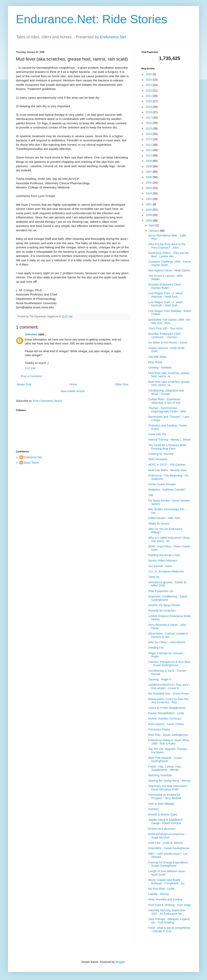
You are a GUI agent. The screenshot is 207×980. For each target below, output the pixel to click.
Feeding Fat (156, 648)
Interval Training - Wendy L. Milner (169, 440)
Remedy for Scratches (162, 611)
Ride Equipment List (161, 591)
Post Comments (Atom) (47, 401)
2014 (149, 134)
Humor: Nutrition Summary (165, 719)
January (154, 231)
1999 (149, 215)
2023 (149, 85)
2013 (149, 139)
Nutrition (153, 809)
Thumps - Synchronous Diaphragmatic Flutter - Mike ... (169, 410)
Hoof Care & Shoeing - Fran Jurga (169, 905)
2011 (149, 150)
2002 (149, 199)
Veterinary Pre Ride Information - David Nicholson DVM (169, 788)
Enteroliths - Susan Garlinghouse (169, 848)
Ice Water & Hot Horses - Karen (168, 342)
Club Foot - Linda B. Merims (166, 843)
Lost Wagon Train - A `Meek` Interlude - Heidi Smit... (166, 295)
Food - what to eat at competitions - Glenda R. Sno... (169, 929)
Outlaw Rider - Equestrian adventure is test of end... (165, 401)
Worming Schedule (160, 775)
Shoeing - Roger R (160, 679)
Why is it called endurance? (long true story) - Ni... (169, 539)
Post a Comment (31, 376)
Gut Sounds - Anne (160, 566)
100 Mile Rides (158, 357)
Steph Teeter (31, 463)
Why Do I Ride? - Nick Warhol (167, 642)
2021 (149, 96)
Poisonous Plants (159, 729)
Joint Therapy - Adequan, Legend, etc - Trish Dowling (169, 921)
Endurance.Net (113, 37)
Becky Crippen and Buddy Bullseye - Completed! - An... (167, 882)
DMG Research (158, 459)
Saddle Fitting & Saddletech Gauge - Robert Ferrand (166, 821)
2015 (149, 128)
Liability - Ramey (159, 894)
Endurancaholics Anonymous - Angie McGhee (167, 836)
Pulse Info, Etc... (158, 434)
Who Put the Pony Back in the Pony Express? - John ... (167, 246)
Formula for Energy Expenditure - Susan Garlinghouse (169, 864)
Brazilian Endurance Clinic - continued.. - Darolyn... (165, 335)
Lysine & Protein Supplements (167, 708)
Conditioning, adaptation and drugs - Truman (166, 392)
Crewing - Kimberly (160, 367)
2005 (149, 183)
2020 (149, 101)
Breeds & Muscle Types (163, 814)
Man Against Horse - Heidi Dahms (169, 270)
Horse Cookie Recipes (162, 484)
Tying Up (154, 577)
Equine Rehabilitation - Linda (166, 713)
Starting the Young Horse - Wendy (169, 781)
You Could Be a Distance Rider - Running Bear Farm (168, 447)
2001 (149, 204)
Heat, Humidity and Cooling (165, 899)
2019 (149, 107)
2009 (149, 161)
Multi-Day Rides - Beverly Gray (167, 470)
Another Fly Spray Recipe (164, 605)
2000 (149, 210)
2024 (149, 80)
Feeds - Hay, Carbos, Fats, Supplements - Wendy (165, 768)
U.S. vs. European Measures (166, 571)
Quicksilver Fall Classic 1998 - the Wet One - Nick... (169, 321)
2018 (149, 112)
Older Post (122, 384)
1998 (149, 221)
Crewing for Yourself (161, 454)
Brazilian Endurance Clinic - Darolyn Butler (165, 286)
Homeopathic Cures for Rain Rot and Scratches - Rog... (168, 701)
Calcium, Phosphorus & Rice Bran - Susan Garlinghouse (169, 664)
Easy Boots (155, 362)
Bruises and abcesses (162, 829)
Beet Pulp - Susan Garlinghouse (168, 735)
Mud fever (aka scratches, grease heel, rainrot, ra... (169, 375)
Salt (151, 495)
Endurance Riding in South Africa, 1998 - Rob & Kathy (169, 742)
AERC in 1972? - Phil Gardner (167, 465)
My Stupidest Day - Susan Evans (169, 694)
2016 (149, 123)
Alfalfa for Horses (159, 524)
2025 (149, 74)
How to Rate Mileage (161, 804)
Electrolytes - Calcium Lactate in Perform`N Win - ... (168, 635)
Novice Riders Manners (163, 560)
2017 (149, 118)
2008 (149, 166)
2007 (149, 172)
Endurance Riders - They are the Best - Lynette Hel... (168, 255)
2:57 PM (30, 368)
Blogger (120, 962)
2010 (149, 155)
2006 (149, 177)
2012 (149, 145)
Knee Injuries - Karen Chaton (166, 724)
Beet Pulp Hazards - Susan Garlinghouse (165, 760)
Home (73, 384)
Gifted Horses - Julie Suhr (164, 518)
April (152, 225)
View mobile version (73, 391)
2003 (149, 193)
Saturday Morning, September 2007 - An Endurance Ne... (167, 912)
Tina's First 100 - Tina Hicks (165, 328)
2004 (149, 188)
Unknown (31, 334)
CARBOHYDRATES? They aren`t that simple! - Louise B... (169, 686)
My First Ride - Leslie (161, 889)
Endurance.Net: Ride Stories (92, 19)
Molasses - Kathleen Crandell (166, 490)
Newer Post (24, 384)
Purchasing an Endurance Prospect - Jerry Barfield (165, 796)
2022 (149, 91)
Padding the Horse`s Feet (164, 555)
